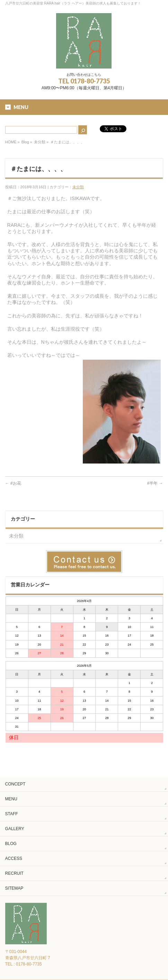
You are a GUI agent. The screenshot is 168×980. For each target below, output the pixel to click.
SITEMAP (14, 888)
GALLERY (15, 829)
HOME (11, 142)
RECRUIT (14, 873)
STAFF (12, 814)
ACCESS (14, 858)
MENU (11, 799)
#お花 (13, 483)
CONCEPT (15, 784)
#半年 (155, 483)
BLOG (11, 844)
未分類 (40, 142)
